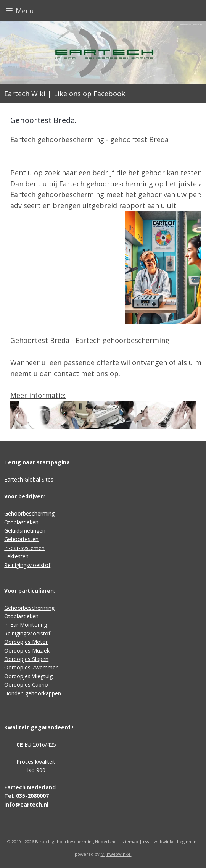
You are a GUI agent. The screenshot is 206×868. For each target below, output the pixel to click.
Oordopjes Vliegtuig (28, 676)
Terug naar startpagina (37, 462)
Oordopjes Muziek (27, 651)
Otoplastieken (21, 522)
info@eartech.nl (26, 804)
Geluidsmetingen (25, 531)
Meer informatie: (38, 395)
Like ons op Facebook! (90, 94)
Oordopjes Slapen (26, 659)
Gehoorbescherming (29, 513)
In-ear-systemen (24, 548)
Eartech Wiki (25, 94)
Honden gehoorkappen (33, 693)
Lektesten (17, 556)
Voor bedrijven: (25, 496)
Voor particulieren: (30, 591)
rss (146, 841)
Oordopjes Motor (26, 642)
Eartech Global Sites (29, 479)
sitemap (130, 841)
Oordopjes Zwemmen (31, 667)
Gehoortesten (21, 539)
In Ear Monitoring (26, 625)
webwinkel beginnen (175, 841)
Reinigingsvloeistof (27, 565)
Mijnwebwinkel (116, 854)
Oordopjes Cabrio (26, 685)
